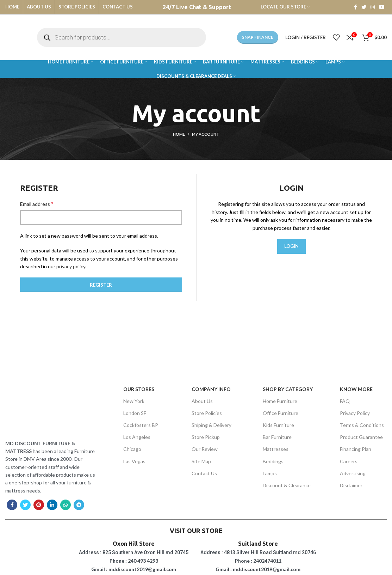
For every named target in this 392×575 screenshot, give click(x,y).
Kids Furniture (278, 425)
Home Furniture (280, 401)
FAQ (345, 401)
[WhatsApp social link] (66, 505)
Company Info (211, 389)
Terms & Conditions (362, 425)
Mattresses (276, 449)
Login (291, 246)
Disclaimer (351, 485)
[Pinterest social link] (39, 505)
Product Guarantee (361, 437)
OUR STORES (139, 389)
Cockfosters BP (141, 425)
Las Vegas (134, 461)
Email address (37, 204)
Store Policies (207, 413)
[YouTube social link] (382, 7)
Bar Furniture (277, 437)
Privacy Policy (355, 413)
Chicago (132, 449)
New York (134, 401)
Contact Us (204, 473)
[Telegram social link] (79, 505)
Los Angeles (137, 437)
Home (179, 134)
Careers (349, 461)
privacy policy (71, 266)
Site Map (201, 461)
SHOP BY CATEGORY (288, 389)
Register (101, 285)
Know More (356, 389)
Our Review (205, 449)
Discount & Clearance (287, 485)
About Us (202, 401)
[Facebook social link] (356, 7)
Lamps (270, 473)
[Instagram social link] (373, 7)
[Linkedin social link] (52, 505)
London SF (135, 413)
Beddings (273, 461)
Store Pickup (206, 437)
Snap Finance (258, 37)
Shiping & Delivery (211, 425)
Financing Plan (356, 449)
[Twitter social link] (364, 7)
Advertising (353, 473)
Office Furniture (281, 413)
